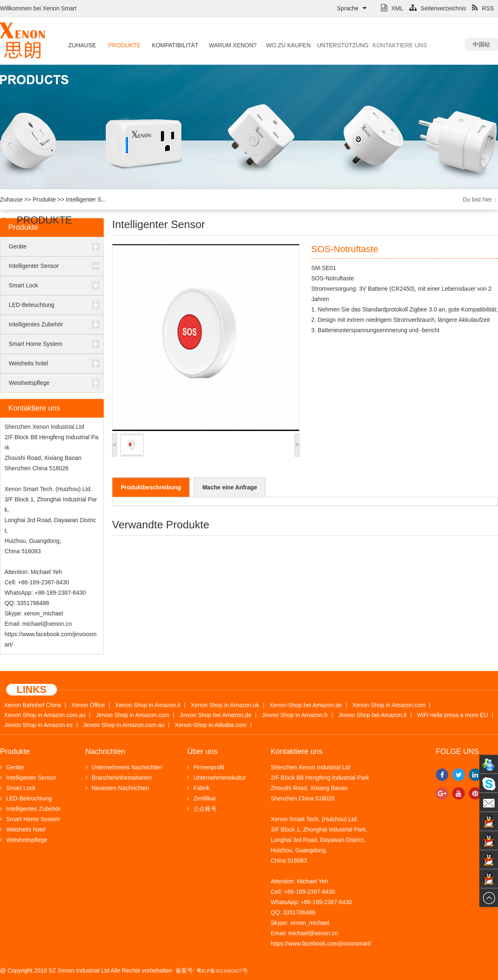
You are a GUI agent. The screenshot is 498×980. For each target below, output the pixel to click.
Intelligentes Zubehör (36, 324)
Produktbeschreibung (151, 487)
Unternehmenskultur (216, 778)
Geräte (18, 246)
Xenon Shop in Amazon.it (148, 705)
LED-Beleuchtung (32, 305)
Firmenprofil (206, 767)
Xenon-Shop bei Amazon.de (306, 705)
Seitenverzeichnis (438, 8)
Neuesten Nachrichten (117, 788)
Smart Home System (35, 344)
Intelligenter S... (86, 199)
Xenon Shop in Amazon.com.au (45, 715)
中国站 (481, 44)
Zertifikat (201, 798)
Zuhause (82, 45)
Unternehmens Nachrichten (124, 767)
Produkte (123, 45)
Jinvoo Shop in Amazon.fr (295, 715)
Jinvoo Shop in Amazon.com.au (124, 725)
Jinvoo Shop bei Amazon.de (216, 715)
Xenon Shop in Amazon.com (389, 705)
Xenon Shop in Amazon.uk (225, 705)
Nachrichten (105, 751)
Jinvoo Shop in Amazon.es (38, 725)
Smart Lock (23, 285)
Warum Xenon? (226, 45)
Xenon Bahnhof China (33, 705)
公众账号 (202, 809)
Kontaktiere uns (379, 45)
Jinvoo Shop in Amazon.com (133, 715)
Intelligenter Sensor (34, 266)
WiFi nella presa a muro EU (453, 715)
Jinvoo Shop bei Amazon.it (372, 715)
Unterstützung (328, 45)
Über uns (202, 751)
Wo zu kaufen (280, 45)
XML (392, 8)
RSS (483, 8)
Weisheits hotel (28, 363)
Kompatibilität (171, 45)
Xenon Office (88, 705)
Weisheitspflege (29, 383)
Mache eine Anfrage (230, 487)
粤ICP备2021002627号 (222, 971)
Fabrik (198, 788)
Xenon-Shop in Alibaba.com (211, 725)
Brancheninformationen (119, 778)
